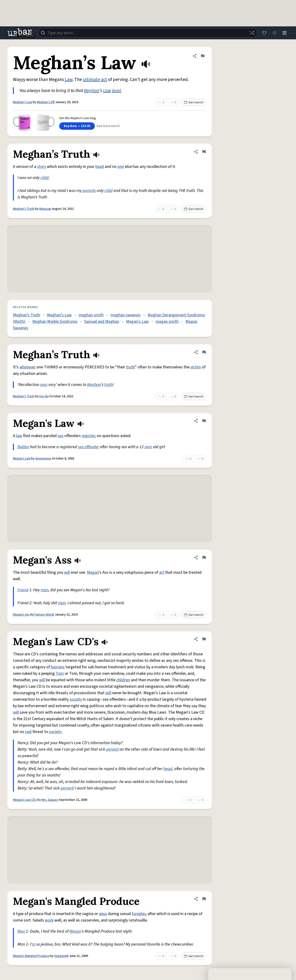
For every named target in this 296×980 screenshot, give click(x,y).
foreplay (139, 914)
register (88, 436)
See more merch (108, 126)
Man (21, 931)
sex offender (89, 447)
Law (69, 80)
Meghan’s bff (46, 102)
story (42, 167)
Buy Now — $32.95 (77, 126)
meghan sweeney (126, 315)
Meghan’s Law (23, 102)
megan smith (167, 322)
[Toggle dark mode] (274, 33)
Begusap (45, 209)
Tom (60, 673)
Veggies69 (61, 956)
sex (60, 436)
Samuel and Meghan (102, 322)
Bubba (23, 447)
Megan (93, 572)
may (44, 385)
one (121, 167)
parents (89, 191)
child (45, 178)
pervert (112, 749)
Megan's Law (137, 322)
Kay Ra (44, 396)
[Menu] (284, 33)
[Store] (264, 33)
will (67, 572)
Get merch (194, 102)
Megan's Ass (21, 615)
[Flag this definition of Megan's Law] (204, 421)
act (104, 80)
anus (103, 914)
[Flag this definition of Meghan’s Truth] (204, 152)
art (162, 572)
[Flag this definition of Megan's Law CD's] (204, 639)
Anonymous (43, 459)
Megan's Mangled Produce (31, 956)
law (19, 436)
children (123, 680)
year (148, 447)
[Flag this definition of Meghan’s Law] (203, 56)
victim (196, 367)
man (45, 590)
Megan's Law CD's (25, 800)
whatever (28, 367)
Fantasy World (44, 615)
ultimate (91, 80)
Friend (23, 590)
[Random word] (252, 33)
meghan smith (91, 315)
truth (130, 367)
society (76, 699)
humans (58, 667)
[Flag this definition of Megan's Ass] (204, 558)
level (116, 91)
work (49, 920)
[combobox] (148, 33)
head (100, 167)
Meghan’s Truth (24, 209)
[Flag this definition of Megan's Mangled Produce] (204, 899)
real (28, 732)
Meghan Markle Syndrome (55, 322)
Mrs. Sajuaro (50, 800)
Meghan (92, 91)
